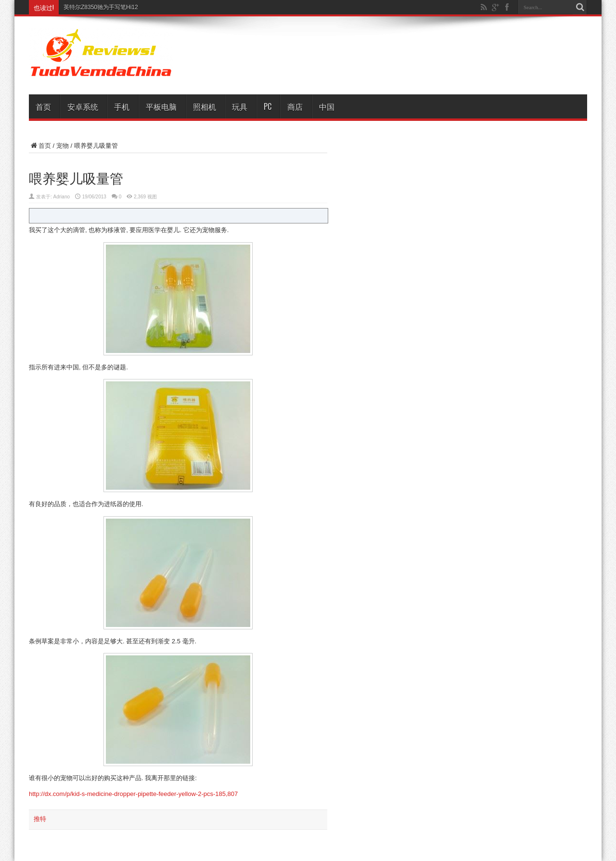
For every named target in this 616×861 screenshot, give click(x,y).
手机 (122, 106)
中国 (327, 106)
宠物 (63, 146)
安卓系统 (83, 106)
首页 (43, 106)
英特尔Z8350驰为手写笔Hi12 (101, 7)
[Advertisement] (409, 54)
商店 (295, 106)
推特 (40, 819)
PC (268, 106)
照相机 (205, 106)
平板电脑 (161, 106)
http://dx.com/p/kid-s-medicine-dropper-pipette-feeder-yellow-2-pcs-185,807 (133, 794)
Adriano (62, 197)
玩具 (240, 106)
